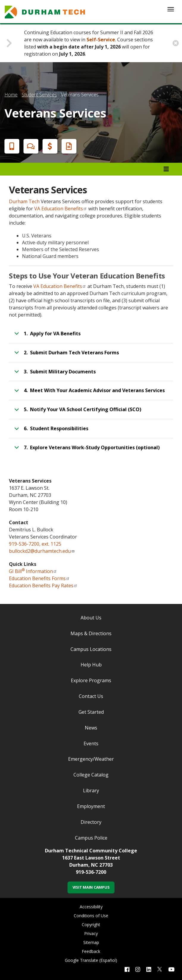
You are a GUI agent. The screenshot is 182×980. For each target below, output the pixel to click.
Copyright (91, 925)
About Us (91, 618)
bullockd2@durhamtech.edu (42, 551)
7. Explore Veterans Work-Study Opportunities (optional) (86, 450)
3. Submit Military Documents (54, 374)
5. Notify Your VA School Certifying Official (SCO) (77, 412)
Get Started (91, 712)
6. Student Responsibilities (50, 431)
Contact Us (91, 696)
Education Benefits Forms (39, 578)
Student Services (39, 95)
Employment (91, 806)
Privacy (91, 933)
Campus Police (91, 838)
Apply (11, 146)
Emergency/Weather (91, 759)
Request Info (68, 146)
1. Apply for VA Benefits (46, 336)
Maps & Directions (91, 633)
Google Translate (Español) (91, 960)
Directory (91, 822)
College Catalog (91, 775)
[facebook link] (127, 969)
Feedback (91, 951)
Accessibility (91, 907)
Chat (30, 146)
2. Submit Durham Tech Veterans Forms (66, 355)
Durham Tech (24, 201)
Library (91, 790)
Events (91, 743)
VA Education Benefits (61, 209)
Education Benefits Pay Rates (43, 586)
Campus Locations (91, 649)
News (91, 728)
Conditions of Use (91, 916)
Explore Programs (91, 680)
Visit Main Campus (91, 887)
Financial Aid (49, 146)
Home (11, 95)
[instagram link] (138, 969)
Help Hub (91, 665)
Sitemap (91, 942)
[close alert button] (176, 43)
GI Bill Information (33, 571)
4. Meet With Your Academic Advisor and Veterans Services (88, 393)
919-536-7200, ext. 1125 (35, 544)
